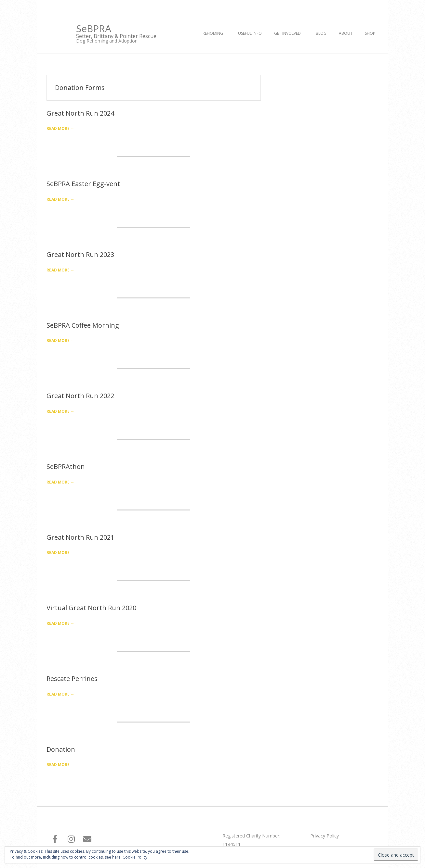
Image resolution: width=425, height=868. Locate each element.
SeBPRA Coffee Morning (83, 325)
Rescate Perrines (72, 679)
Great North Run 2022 (80, 396)
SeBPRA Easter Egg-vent (83, 184)
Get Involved (287, 33)
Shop (370, 33)
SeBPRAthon (66, 466)
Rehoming (213, 33)
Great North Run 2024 (80, 113)
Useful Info (250, 33)
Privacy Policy (325, 836)
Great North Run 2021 (80, 537)
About (346, 33)
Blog (321, 33)
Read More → (60, 128)
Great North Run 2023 (80, 254)
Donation (61, 749)
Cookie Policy (135, 857)
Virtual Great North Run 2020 (91, 608)
